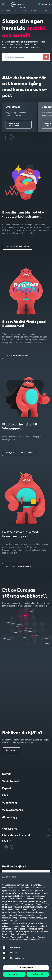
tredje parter (7, 901)
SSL (47, 11)
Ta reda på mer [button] (26, 968)
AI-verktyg (10, 817)
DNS (5, 796)
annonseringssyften (37, 912)
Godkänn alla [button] (38, 974)
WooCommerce (13, 810)
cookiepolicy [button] (40, 896)
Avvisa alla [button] (14, 974)
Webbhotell (11, 781)
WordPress (10, 803)
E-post (7, 788)
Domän (7, 774)
